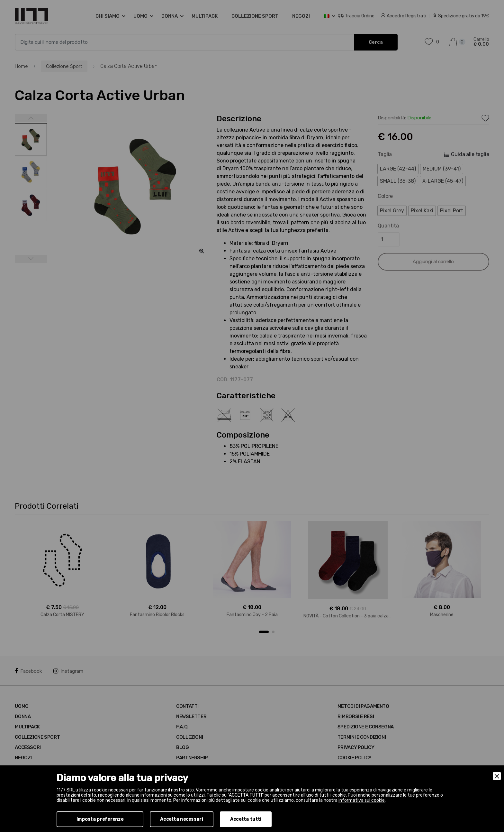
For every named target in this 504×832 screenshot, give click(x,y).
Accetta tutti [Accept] (246, 819)
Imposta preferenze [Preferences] (100, 819)
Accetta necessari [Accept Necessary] (182, 819)
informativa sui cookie (362, 800)
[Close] (497, 776)
